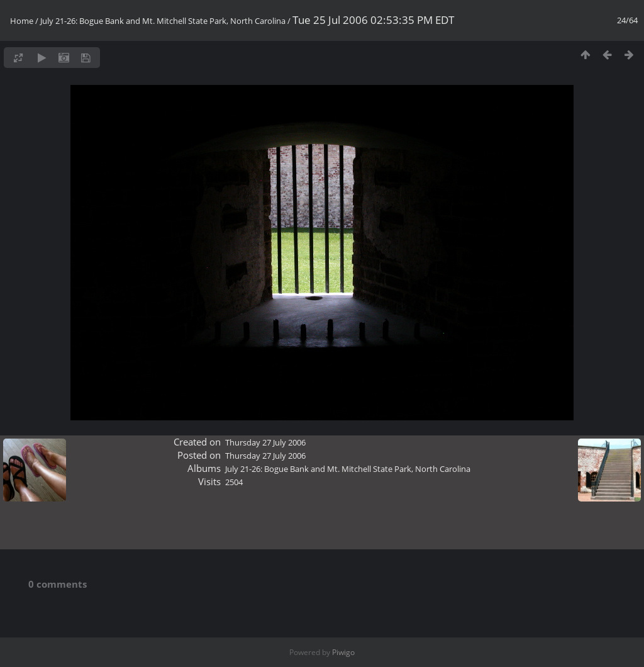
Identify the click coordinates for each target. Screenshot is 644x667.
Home (22, 21)
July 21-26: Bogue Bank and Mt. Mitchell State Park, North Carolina (163, 21)
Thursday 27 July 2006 (265, 442)
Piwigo (343, 652)
